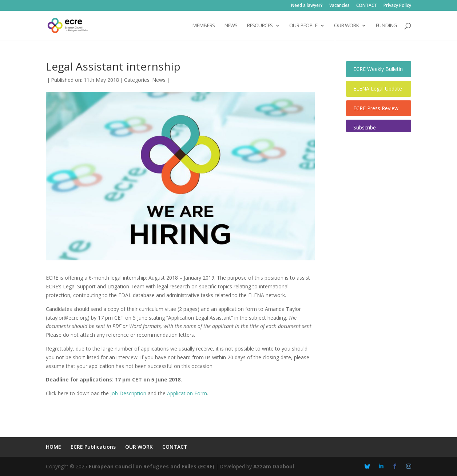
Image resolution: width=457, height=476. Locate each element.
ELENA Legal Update (378, 89)
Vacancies (339, 6)
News (159, 80)
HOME (53, 447)
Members (203, 26)
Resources (260, 26)
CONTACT (367, 6)
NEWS (231, 26)
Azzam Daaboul (274, 466)
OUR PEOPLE (303, 26)
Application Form (186, 393)
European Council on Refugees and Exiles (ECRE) (152, 466)
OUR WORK (346, 26)
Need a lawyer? (307, 6)
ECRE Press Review (376, 108)
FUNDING (386, 26)
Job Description (128, 393)
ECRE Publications (93, 447)
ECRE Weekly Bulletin (378, 69)
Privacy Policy (397, 6)
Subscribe (365, 127)
